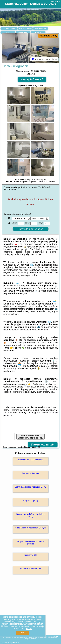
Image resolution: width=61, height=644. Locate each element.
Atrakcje (38, 32)
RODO (29, 629)
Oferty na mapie (25, 28)
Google (39, 617)
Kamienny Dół (30, 555)
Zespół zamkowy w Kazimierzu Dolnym (30, 543)
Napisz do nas (31, 639)
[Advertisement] (30, 609)
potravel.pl (56, 1)
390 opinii (43, 182)
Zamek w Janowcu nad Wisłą (30, 460)
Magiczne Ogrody (30, 501)
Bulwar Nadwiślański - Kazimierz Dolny (30, 515)
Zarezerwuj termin (43, 445)
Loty (8, 32)
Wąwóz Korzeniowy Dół (30, 569)
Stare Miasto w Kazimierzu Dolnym (30, 528)
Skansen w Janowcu (30, 473)
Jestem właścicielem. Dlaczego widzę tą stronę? (30, 437)
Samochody (23, 32)
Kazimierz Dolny (48, 36)
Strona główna (9, 28)
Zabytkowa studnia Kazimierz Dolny (30, 487)
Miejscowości (41, 28)
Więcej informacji (32, 79)
